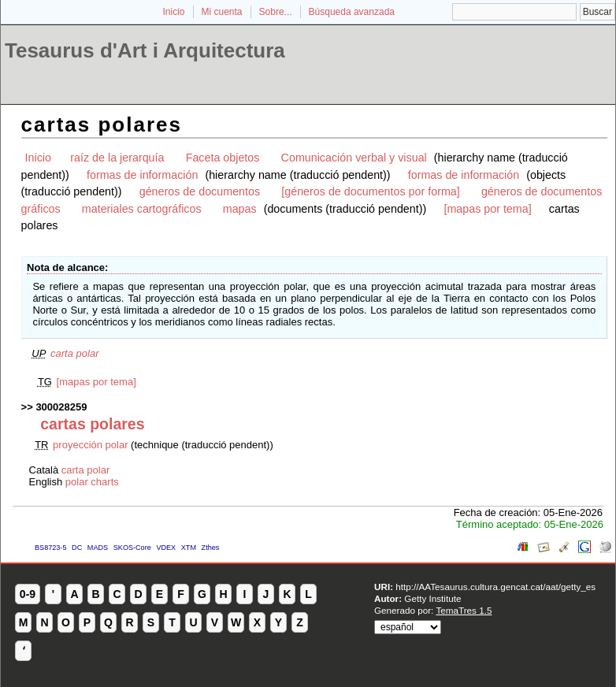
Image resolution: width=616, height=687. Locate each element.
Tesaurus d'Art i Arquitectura (145, 50)
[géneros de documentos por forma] (371, 191)
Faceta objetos (223, 158)
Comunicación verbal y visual (354, 158)
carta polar (74, 353)
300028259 (61, 407)
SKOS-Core (132, 548)
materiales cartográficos (142, 209)
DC (77, 548)
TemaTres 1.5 (464, 610)
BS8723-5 (50, 548)
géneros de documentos (200, 191)
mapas (240, 209)
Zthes (211, 548)
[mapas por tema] (487, 209)
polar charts (92, 482)
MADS (98, 548)
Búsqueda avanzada (352, 12)
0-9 (28, 594)
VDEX (166, 548)
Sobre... (276, 12)
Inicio (173, 12)
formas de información (142, 175)
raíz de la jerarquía (117, 158)
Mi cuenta (222, 12)
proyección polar (90, 445)
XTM (189, 548)
